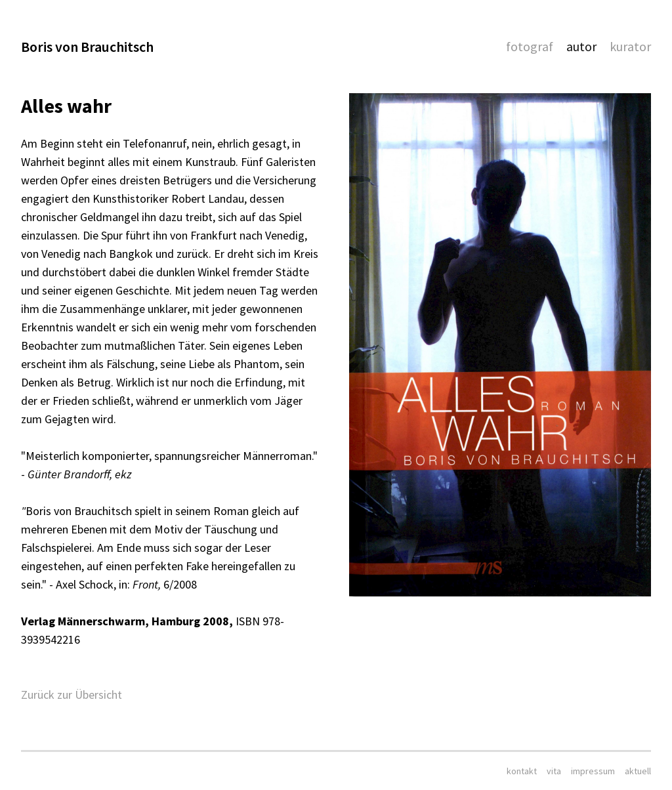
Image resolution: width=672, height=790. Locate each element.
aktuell (638, 771)
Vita (554, 771)
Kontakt (522, 771)
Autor (581, 46)
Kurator (630, 46)
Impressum (593, 771)
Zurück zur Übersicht (72, 695)
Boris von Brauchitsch (87, 47)
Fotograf (530, 46)
